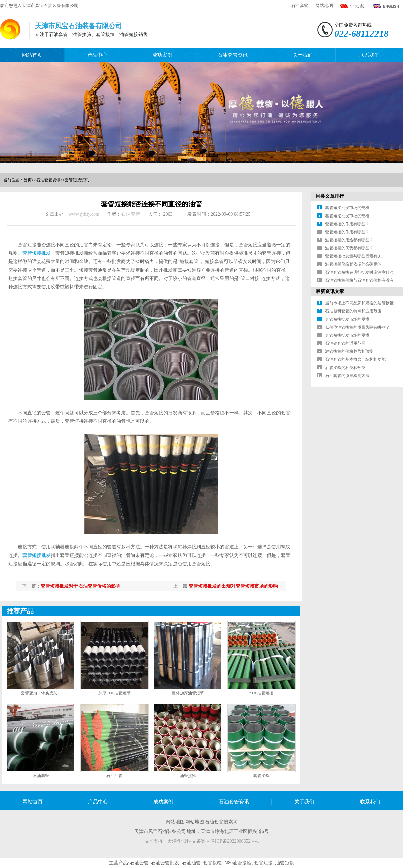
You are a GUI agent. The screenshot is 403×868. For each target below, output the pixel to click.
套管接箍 (261, 776)
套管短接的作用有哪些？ (347, 224)
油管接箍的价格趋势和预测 (349, 351)
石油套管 (300, 6)
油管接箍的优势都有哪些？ (349, 248)
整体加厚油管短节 (188, 693)
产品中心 (97, 55)
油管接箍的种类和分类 (345, 368)
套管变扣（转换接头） (41, 693)
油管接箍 (188, 776)
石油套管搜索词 (221, 822)
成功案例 (162, 55)
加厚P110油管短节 (114, 693)
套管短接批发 (37, 253)
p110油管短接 (261, 693)
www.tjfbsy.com (84, 214)
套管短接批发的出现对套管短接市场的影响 (233, 586)
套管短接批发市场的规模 (347, 208)
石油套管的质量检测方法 (347, 376)
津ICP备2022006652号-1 (235, 841)
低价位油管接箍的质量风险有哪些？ (357, 327)
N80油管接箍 (238, 863)
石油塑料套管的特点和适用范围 (353, 311)
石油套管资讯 (233, 55)
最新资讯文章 (330, 292)
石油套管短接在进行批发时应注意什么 (359, 272)
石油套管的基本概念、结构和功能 (355, 359)
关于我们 (303, 55)
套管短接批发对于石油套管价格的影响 (81, 586)
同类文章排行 (330, 196)
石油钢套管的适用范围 (345, 343)
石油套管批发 (165, 863)
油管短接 (285, 863)
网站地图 (324, 6)
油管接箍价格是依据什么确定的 (353, 264)
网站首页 (32, 55)
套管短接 (263, 863)
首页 (28, 180)
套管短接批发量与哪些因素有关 (353, 256)
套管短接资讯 (77, 180)
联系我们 (369, 55)
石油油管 (114, 776)
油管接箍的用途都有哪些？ (349, 240)
